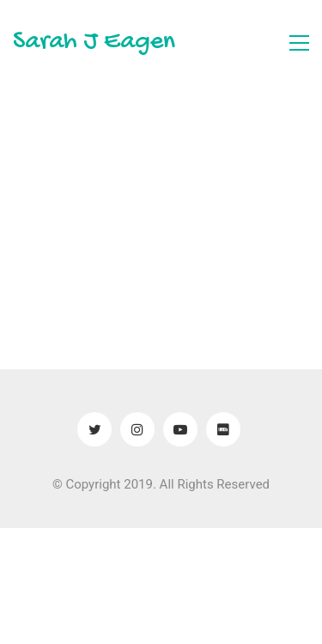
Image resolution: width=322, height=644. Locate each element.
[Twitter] (94, 429)
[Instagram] (137, 429)
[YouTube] (180, 429)
